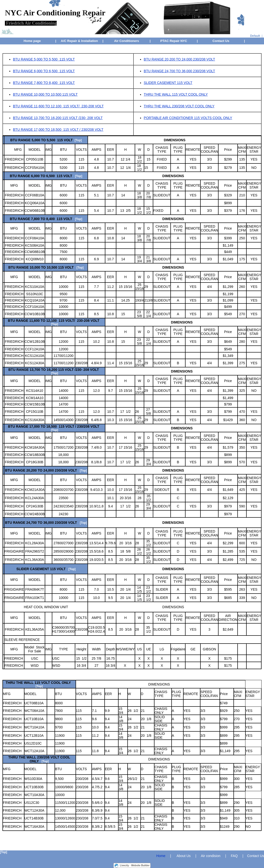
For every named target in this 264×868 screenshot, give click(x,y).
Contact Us (221, 41)
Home (161, 856)
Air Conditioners (127, 41)
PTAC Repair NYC (174, 41)
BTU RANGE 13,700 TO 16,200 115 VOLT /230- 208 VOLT (58, 118)
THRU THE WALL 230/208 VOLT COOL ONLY (179, 106)
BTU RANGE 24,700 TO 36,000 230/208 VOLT (179, 71)
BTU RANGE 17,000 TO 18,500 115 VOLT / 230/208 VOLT (58, 130)
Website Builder (140, 865)
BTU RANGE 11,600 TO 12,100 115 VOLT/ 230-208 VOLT (58, 106)
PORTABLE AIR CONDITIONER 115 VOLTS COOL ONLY (188, 118)
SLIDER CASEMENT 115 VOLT (168, 83)
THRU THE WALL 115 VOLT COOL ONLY (176, 94)
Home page (32, 41)
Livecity (124, 865)
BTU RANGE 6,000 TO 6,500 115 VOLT (44, 71)
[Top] (78, 140)
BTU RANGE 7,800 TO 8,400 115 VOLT (44, 83)
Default (255, 36)
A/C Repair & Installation (79, 41)
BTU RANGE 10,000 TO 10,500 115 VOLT (45, 94)
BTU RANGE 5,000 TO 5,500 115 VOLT (44, 59)
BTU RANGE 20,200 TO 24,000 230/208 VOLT (179, 59)
